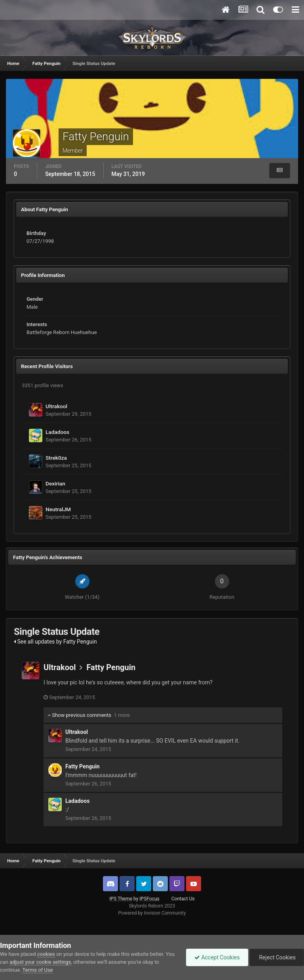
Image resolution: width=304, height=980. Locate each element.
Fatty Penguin (111, 667)
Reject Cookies (277, 957)
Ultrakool (56, 406)
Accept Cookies (217, 957)
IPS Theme (121, 899)
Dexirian (55, 483)
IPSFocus (149, 899)
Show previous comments (89, 715)
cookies (46, 954)
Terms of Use (37, 970)
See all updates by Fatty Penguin (55, 642)
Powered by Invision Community (152, 913)
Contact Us (183, 899)
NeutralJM (58, 509)
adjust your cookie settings (40, 962)
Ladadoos (57, 432)
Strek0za (56, 458)
